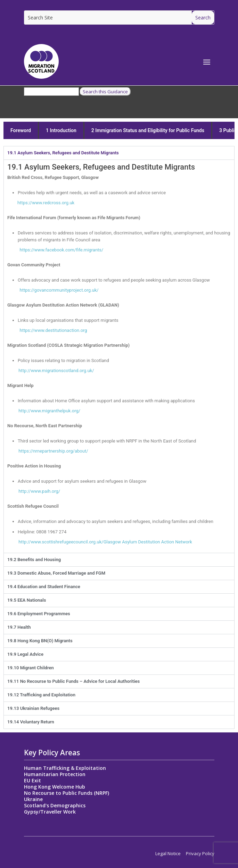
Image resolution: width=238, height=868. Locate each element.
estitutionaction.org (53, 330)
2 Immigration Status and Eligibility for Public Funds (148, 130)
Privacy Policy (200, 853)
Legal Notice (168, 853)
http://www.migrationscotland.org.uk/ (51, 371)
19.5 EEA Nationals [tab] (27, 600)
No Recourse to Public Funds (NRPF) (67, 793)
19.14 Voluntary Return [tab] (31, 722)
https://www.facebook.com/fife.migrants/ (55, 250)
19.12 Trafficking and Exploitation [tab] (41, 695)
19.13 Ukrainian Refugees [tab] (33, 708)
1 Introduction (61, 130)
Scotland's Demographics (55, 805)
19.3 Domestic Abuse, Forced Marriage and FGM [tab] (56, 573)
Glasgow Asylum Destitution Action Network (148, 542)
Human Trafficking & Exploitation (65, 768)
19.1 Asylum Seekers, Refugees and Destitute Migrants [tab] (63, 153)
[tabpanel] (119, 356)
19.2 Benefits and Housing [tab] (34, 560)
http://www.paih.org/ (34, 491)
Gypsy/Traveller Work (50, 812)
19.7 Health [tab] (19, 627)
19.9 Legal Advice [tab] (25, 654)
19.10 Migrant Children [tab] (31, 668)
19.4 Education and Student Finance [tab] (44, 587)
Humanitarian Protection (55, 774)
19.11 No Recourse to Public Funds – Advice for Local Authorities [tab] (73, 681)
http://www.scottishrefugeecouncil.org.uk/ (55, 542)
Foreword (21, 130)
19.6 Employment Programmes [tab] (39, 614)
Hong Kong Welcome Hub (55, 787)
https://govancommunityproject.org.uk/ (53, 290)
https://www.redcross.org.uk (41, 203)
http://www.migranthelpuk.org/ (44, 411)
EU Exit (32, 780)
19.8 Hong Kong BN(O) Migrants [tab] (40, 641)
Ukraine (33, 799)
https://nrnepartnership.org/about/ (53, 451)
